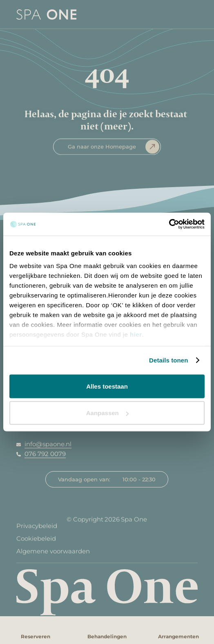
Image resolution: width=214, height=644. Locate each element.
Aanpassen (107, 413)
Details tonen (168, 360)
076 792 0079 (45, 454)
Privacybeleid (37, 528)
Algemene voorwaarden (53, 553)
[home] (38, 14)
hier (136, 334)
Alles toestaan (107, 386)
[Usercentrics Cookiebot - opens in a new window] (169, 224)
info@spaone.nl (48, 444)
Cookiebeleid (36, 541)
